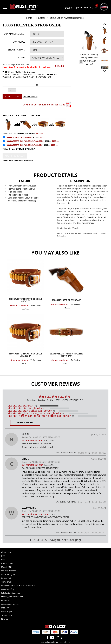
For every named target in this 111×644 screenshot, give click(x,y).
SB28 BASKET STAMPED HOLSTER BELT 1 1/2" (66, 355)
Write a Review (25, 423)
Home (29, 18)
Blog (3, 560)
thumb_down (98, 453)
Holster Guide (7, 563)
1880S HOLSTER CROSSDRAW (18, 137)
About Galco (6, 552)
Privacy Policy (7, 578)
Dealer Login (6, 611)
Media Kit (5, 608)
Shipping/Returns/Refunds (12, 597)
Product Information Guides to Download (18, 586)
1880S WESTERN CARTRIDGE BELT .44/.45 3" (24, 145)
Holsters (41, 18)
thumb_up (83, 453)
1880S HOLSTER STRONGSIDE (16, 133)
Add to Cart (12, 97)
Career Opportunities (10, 604)
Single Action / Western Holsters (67, 18)
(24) (35, 406)
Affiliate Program (8, 574)
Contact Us (6, 600)
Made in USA (7, 567)
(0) (54, 411)
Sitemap (5, 619)
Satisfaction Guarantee (11, 593)
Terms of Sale (7, 582)
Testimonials (6, 615)
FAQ (3, 556)
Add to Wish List (30, 97)
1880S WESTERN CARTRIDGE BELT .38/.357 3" (25, 141)
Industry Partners (8, 571)
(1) (44, 408)
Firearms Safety (8, 589)
